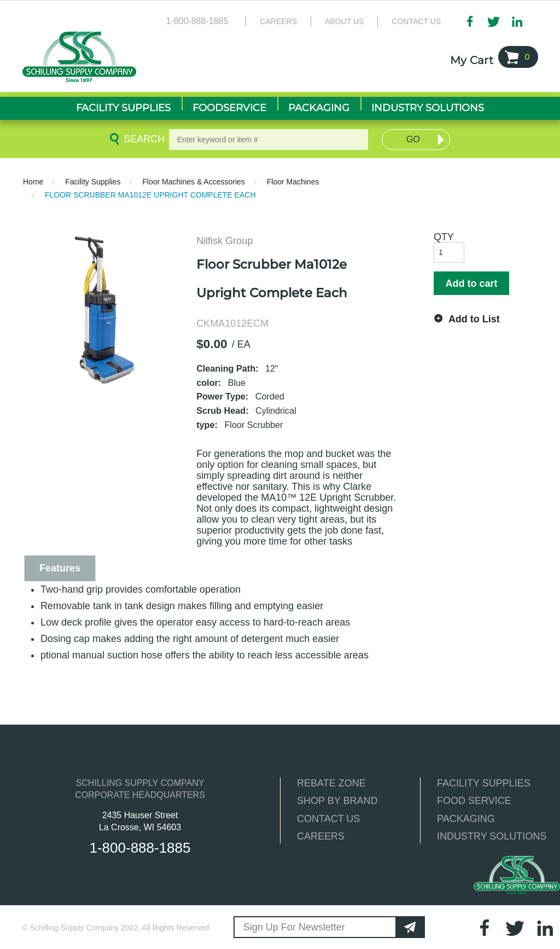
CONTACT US (328, 819)
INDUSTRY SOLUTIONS (492, 836)
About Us (344, 21)
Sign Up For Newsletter (294, 927)
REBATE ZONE (331, 783)
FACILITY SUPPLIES (484, 783)
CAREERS (321, 836)
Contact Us (416, 21)
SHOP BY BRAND (337, 801)
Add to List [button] (474, 319)
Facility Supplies (93, 182)
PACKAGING (466, 819)
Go (413, 139)
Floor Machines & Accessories (194, 182)
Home (33, 182)
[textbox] (269, 140)
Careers (278, 21)
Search (142, 139)
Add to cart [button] (471, 283)
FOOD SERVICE (474, 801)
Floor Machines (293, 182)
